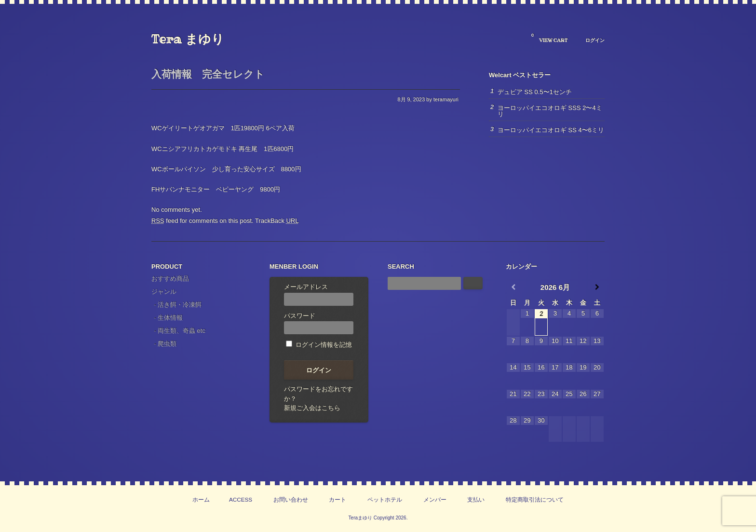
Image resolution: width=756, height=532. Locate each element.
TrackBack (277, 221)
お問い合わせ (291, 499)
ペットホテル (385, 499)
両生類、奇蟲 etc (182, 331)
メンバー (435, 499)
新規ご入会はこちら (312, 408)
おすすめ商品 (170, 279)
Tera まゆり (188, 39)
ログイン (595, 40)
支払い (476, 499)
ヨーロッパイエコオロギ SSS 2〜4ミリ (550, 111)
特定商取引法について (535, 499)
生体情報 (170, 318)
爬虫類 (167, 344)
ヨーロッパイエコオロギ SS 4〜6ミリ (551, 130)
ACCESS (241, 499)
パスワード (319, 323)
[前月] (513, 287)
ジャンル (164, 292)
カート (337, 499)
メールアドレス (319, 294)
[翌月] (597, 287)
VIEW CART (549, 38)
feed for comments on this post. (202, 221)
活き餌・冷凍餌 (180, 305)
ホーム (201, 499)
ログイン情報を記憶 (319, 345)
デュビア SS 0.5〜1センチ (535, 92)
